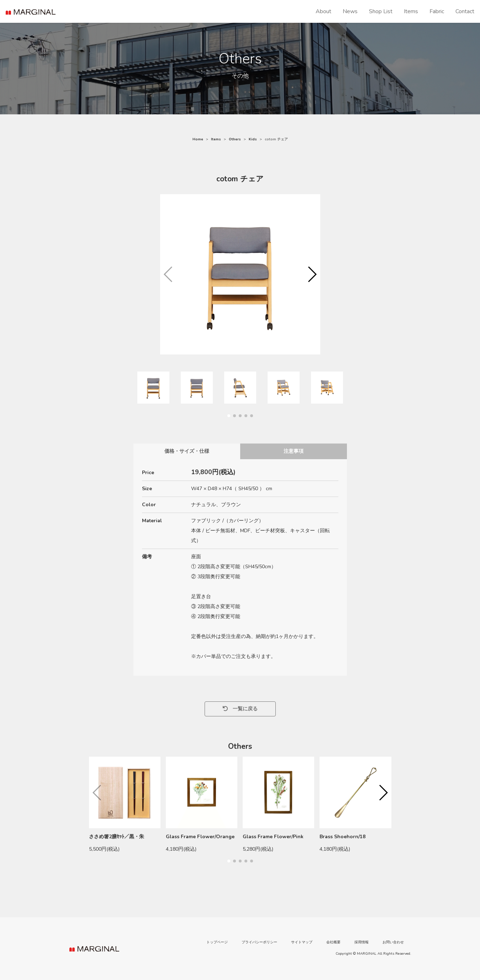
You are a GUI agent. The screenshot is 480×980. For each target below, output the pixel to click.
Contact (465, 11)
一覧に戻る (240, 709)
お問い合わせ (393, 942)
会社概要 (333, 942)
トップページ (217, 942)
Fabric (437, 11)
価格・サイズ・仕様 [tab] (187, 451)
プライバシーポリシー (259, 942)
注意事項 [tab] (294, 451)
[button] (312, 274)
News (350, 11)
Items (411, 11)
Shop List (381, 11)
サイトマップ (302, 942)
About (323, 11)
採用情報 (362, 942)
